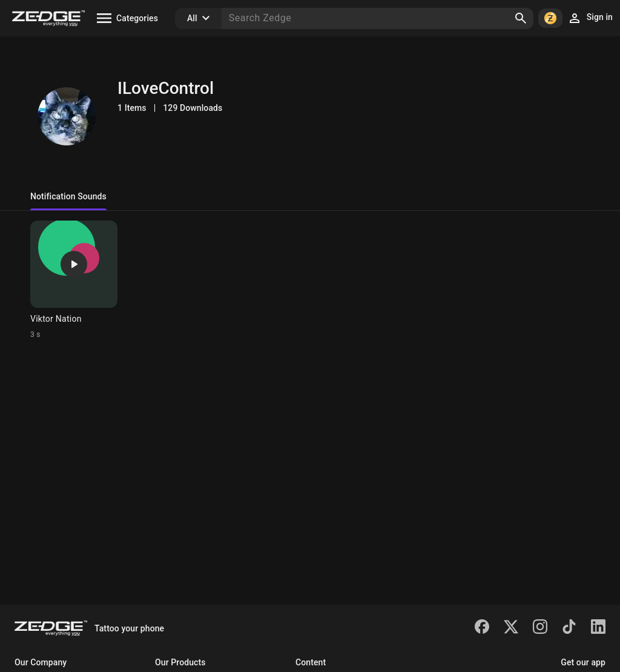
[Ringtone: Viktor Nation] (74, 280)
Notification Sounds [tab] (68, 196)
